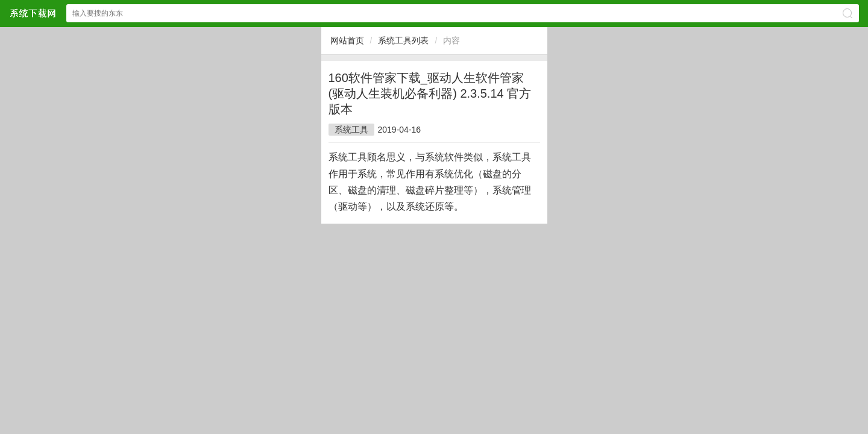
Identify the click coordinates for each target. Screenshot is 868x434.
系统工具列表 (403, 40)
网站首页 (347, 40)
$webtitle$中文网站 (33, 13)
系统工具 (351, 130)
